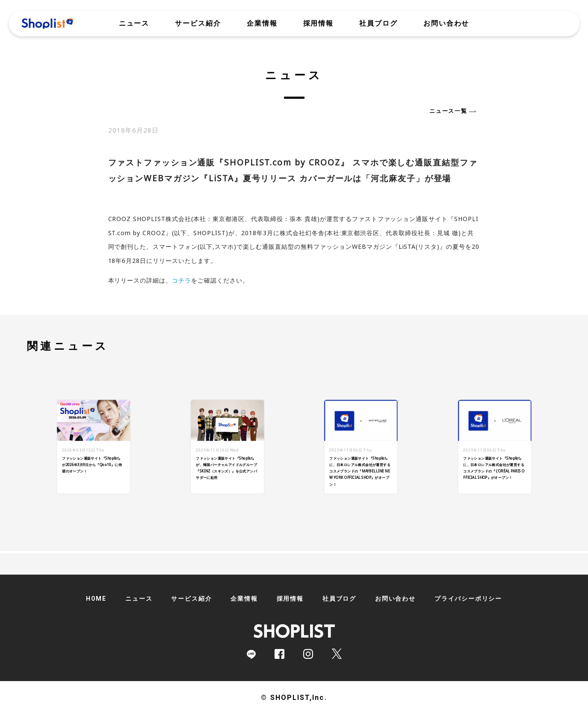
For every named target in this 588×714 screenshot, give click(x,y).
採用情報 (319, 24)
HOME (96, 599)
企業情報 (262, 24)
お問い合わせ (446, 24)
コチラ (182, 280)
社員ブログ (378, 24)
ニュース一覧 (448, 111)
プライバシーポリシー (468, 599)
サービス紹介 (198, 24)
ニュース (134, 24)
